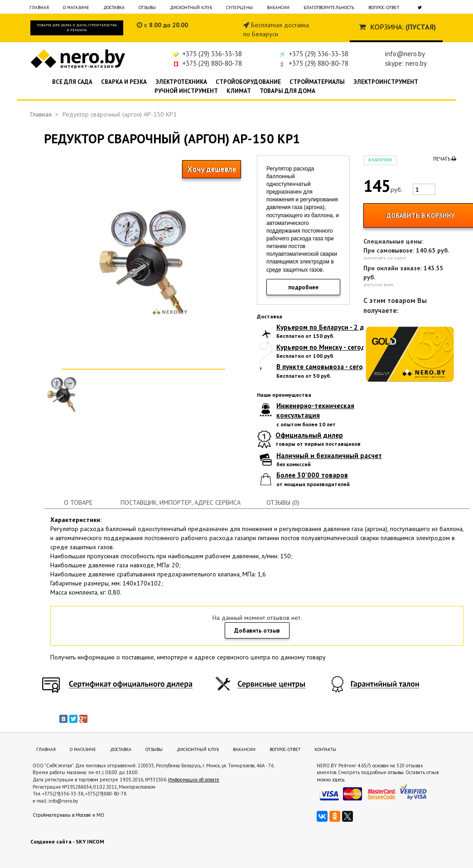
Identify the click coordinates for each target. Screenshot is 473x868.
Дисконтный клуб (191, 7)
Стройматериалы (317, 82)
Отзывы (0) (283, 502)
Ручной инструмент (186, 91)
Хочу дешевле (212, 169)
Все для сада (72, 82)
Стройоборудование (248, 82)
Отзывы (147, 7)
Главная (39, 7)
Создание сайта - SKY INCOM (67, 841)
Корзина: (387, 27)
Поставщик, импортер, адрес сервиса (181, 502)
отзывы (396, 772)
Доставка (114, 7)
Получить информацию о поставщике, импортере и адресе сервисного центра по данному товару (188, 657)
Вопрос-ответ (384, 7)
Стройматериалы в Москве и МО (68, 815)
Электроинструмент (386, 82)
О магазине (76, 7)
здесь (338, 780)
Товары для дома (287, 91)
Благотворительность (329, 7)
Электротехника (181, 82)
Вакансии (278, 7)
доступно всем (378, 285)
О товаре (78, 502)
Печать (445, 159)
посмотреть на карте (384, 258)
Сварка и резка (124, 82)
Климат (239, 91)
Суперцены (239, 7)
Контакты (325, 749)
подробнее (303, 287)
